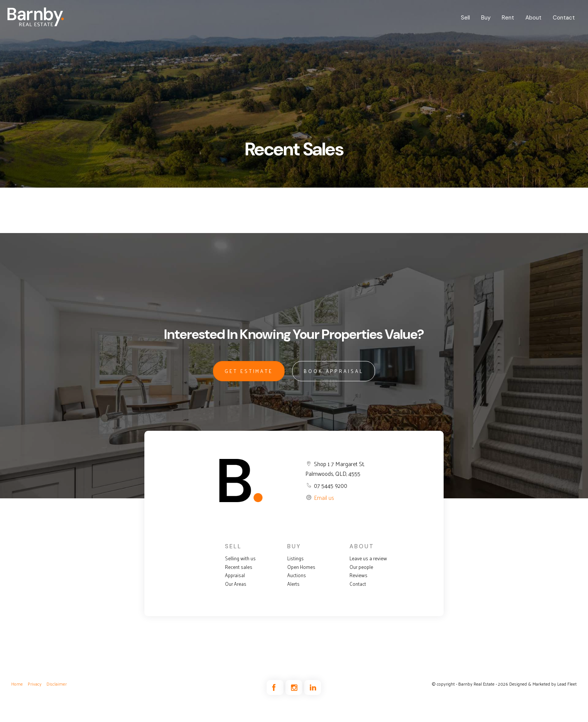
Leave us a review (368, 558)
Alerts (293, 584)
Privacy (35, 684)
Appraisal (235, 575)
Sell (465, 18)
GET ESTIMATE (249, 371)
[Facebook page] (276, 688)
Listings (295, 558)
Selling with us (240, 558)
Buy (486, 18)
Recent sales (239, 567)
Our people (361, 567)
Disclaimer (57, 684)
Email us (324, 497)
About (533, 18)
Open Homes (301, 567)
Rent (508, 18)
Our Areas (236, 584)
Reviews (358, 575)
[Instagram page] (295, 688)
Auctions (297, 575)
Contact (564, 18)
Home (17, 684)
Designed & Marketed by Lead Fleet (543, 684)
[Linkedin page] (313, 688)
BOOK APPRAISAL (334, 371)
